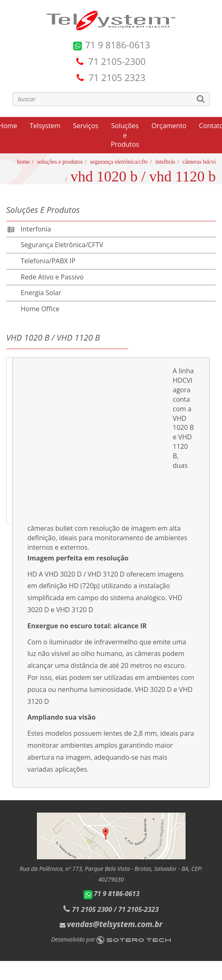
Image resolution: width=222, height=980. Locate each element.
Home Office (40, 309)
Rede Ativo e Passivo (52, 277)
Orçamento (169, 126)
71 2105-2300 (117, 61)
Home (23, 162)
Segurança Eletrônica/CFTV (119, 162)
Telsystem (45, 126)
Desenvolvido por (111, 939)
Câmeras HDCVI (199, 162)
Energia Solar (41, 293)
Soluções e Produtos (125, 135)
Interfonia (36, 229)
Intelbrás (165, 162)
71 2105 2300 (92, 909)
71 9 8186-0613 (111, 45)
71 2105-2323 (139, 909)
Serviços (86, 126)
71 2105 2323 (117, 77)
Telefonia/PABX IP (48, 261)
